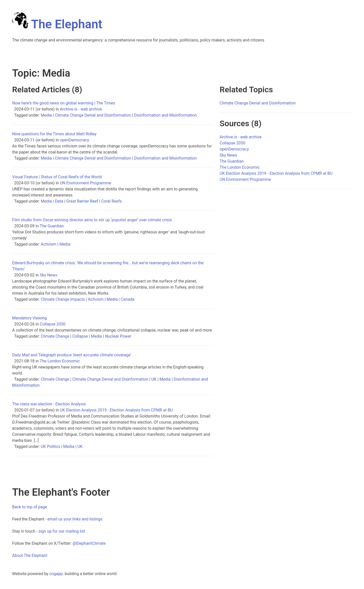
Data (59, 201)
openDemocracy (75, 140)
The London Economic (60, 361)
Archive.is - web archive (81, 109)
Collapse (80, 336)
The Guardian (52, 226)
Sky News (48, 275)
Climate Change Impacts (63, 299)
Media (46, 115)
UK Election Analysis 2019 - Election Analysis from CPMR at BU (116, 410)
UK (154, 379)
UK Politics (50, 446)
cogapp (56, 574)
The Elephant (57, 24)
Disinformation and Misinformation (165, 115)
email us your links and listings (75, 519)
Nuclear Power (118, 336)
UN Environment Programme (86, 183)
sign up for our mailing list (62, 531)
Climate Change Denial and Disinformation (93, 115)
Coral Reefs (111, 201)
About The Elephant (30, 555)
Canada (127, 299)
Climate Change (55, 336)
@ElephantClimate (89, 543)
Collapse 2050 (53, 324)
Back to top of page (30, 507)
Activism (49, 244)
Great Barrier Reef (82, 201)
